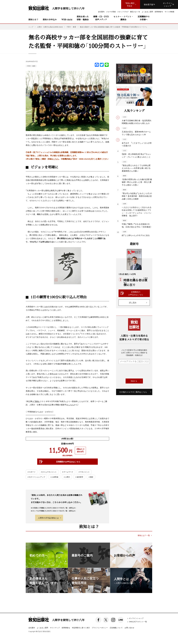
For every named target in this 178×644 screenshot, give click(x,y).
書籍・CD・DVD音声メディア (101, 18)
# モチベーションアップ (36, 477)
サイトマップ (55, 628)
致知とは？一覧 (144, 535)
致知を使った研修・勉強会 (83, 18)
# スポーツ (32, 472)
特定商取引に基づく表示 (81, 628)
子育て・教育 (31, 66)
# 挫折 (91, 477)
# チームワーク (68, 472)
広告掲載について (116, 628)
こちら (56, 159)
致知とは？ (33, 20)
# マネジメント (84, 472)
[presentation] (137, 371)
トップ (31, 27)
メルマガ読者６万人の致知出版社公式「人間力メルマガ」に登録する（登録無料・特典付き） (134, 353)
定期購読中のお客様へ (144, 18)
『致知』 (37, 401)
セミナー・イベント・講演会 (123, 18)
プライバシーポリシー (100, 628)
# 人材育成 (54, 477)
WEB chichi (67, 20)
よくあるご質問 (42, 628)
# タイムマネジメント (49, 472)
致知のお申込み (50, 20)
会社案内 (32, 628)
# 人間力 (67, 477)
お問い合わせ (129, 628)
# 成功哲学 (79, 477)
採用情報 (66, 628)
